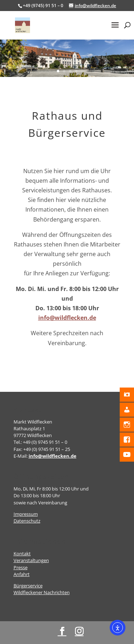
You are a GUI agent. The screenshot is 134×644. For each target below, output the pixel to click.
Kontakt (22, 554)
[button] (115, 30)
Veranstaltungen (31, 560)
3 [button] (70, 71)
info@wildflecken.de (67, 318)
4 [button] (76, 71)
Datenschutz (27, 521)
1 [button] (58, 71)
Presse (21, 567)
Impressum (26, 514)
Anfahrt (22, 574)
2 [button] (64, 71)
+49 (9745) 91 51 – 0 (43, 6)
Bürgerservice (28, 586)
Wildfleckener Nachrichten (42, 592)
